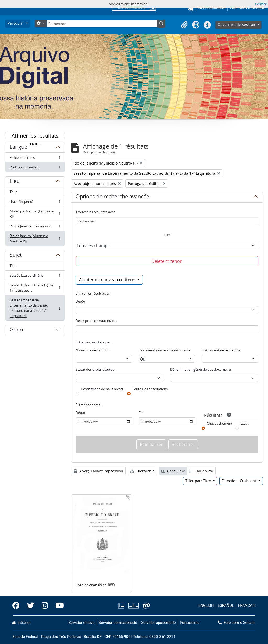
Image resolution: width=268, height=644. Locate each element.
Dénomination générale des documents (201, 369)
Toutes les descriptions (150, 389)
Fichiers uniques (35, 159)
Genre (17, 330)
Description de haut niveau (97, 321)
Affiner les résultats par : (35, 136)
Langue (18, 148)
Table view (201, 471)
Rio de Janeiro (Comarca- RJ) (35, 227)
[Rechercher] (102, 24)
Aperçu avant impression (98, 471)
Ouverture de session (237, 24)
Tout (13, 192)
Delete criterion (167, 261)
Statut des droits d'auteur (96, 369)
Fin (141, 413)
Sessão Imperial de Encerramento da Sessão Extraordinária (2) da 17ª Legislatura (35, 308)
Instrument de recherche (221, 350)
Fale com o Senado (237, 623)
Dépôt (80, 301)
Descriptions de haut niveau (103, 389)
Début (80, 413)
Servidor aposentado (158, 623)
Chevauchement (220, 423)
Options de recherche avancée (112, 197)
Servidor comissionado (118, 623)
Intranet (21, 623)
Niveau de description (93, 350)
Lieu (15, 182)
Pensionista (190, 623)
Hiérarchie (142, 471)
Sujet (16, 256)
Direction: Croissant (239, 481)
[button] (184, 25)
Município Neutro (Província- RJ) (35, 214)
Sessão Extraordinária (35, 277)
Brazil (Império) (35, 203)
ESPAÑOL (226, 606)
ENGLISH (206, 606)
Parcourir (16, 23)
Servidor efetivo (82, 623)
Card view (173, 471)
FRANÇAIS (247, 606)
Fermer (261, 4)
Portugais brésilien (35, 168)
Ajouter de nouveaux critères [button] (108, 280)
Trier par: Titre (199, 481)
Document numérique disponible (164, 350)
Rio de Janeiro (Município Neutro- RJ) (35, 238)
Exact (244, 423)
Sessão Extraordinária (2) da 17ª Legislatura (35, 288)
